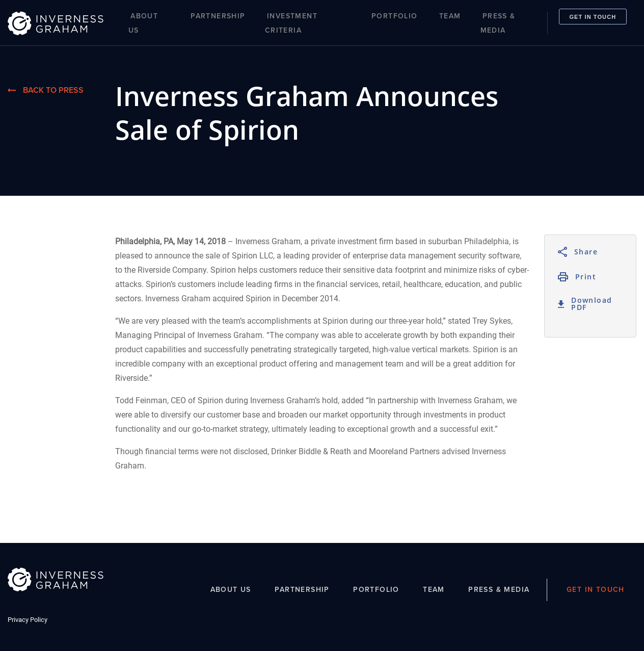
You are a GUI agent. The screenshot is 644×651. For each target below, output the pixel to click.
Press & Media (498, 23)
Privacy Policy (28, 620)
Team (450, 16)
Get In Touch (593, 16)
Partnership (218, 16)
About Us (143, 23)
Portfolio (395, 16)
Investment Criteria (291, 23)
